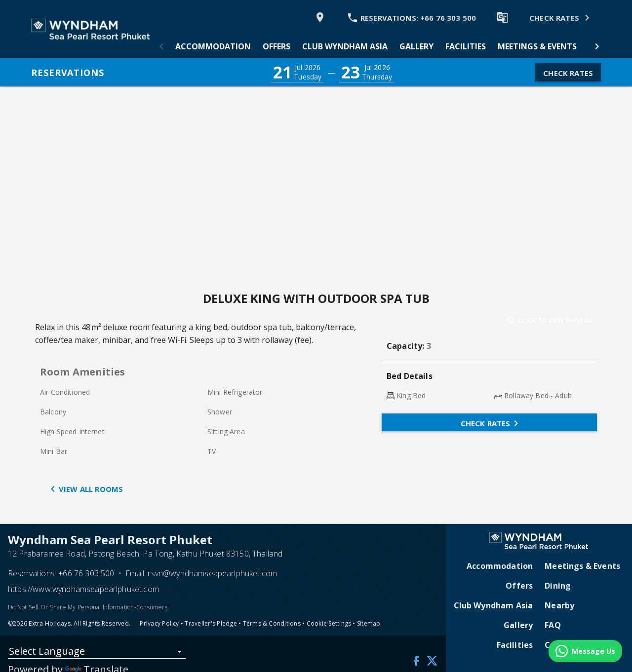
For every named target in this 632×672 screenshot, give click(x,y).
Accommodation (213, 46)
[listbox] (97, 653)
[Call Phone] (411, 17)
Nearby (559, 605)
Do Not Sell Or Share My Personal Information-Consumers (88, 607)
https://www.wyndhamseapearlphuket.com (83, 589)
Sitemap (369, 623)
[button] (161, 46)
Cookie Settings (329, 623)
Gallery (416, 46)
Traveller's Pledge (211, 623)
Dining (558, 586)
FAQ (553, 625)
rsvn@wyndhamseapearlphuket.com (212, 573)
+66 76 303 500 (86, 573)
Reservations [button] (68, 73)
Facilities (466, 46)
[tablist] (379, 46)
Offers (276, 46)
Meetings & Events (537, 46)
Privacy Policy (159, 623)
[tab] (213, 46)
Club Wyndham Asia (345, 46)
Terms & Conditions (272, 623)
